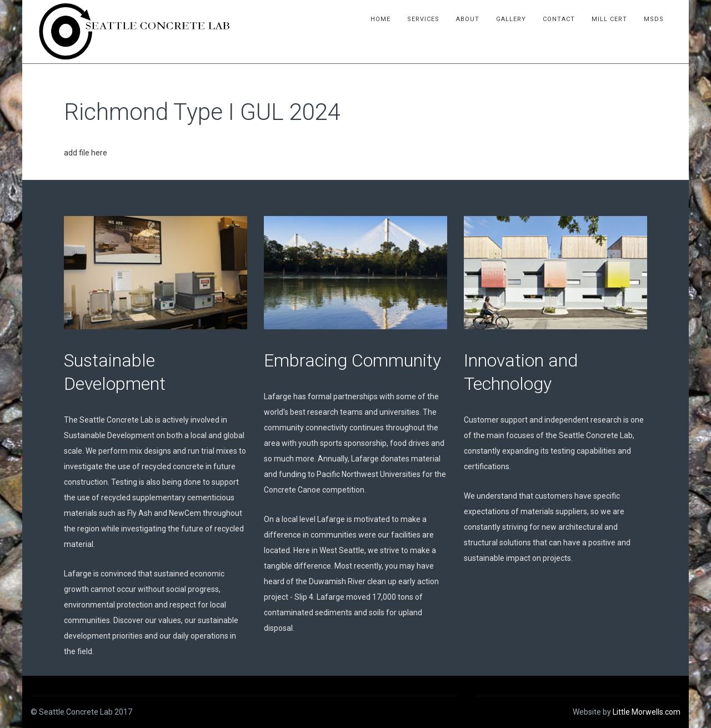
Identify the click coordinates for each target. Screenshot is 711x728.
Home (380, 19)
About (468, 19)
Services (423, 19)
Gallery (511, 19)
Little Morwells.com (647, 712)
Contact (559, 19)
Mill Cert (609, 19)
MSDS (654, 19)
